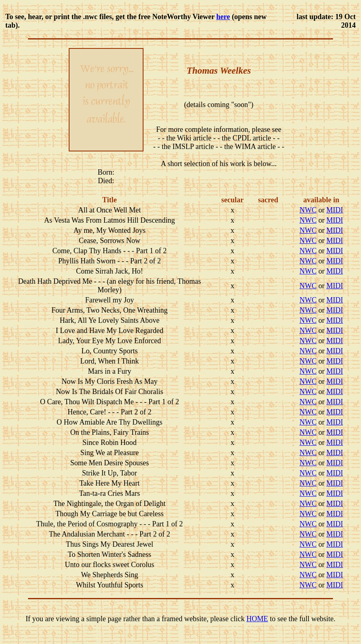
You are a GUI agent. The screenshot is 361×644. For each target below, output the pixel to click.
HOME (257, 619)
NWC (308, 210)
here (223, 17)
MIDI (335, 210)
